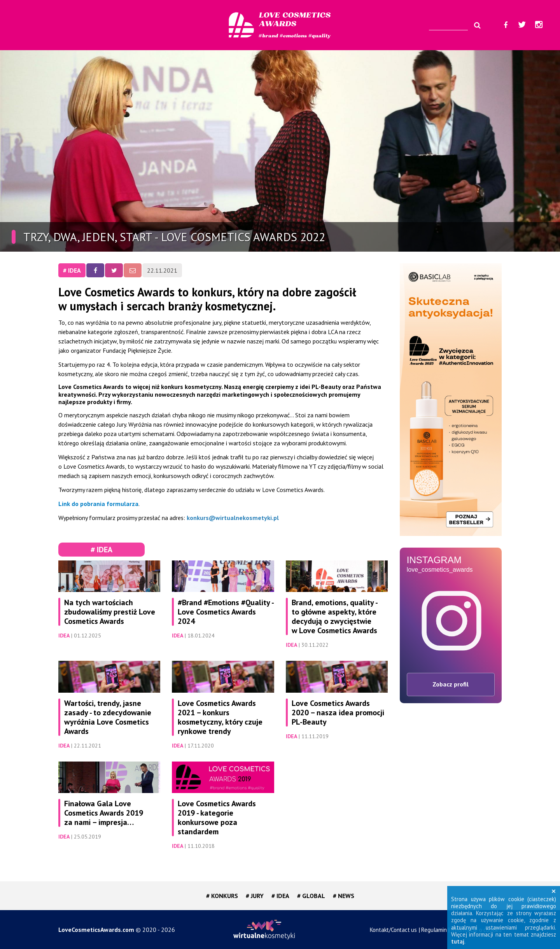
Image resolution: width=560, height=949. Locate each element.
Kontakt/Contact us (393, 930)
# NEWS (344, 896)
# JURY (255, 896)
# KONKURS (222, 896)
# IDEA (72, 270)
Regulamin (434, 930)
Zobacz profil (451, 684)
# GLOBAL (311, 896)
